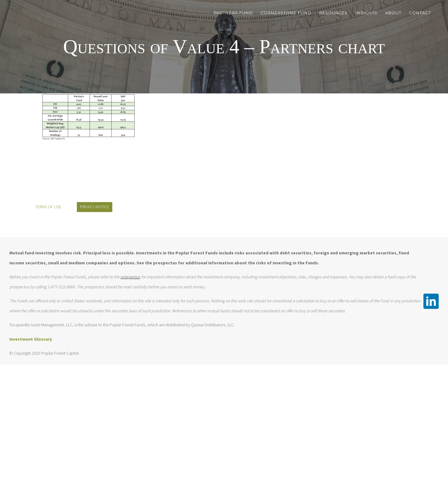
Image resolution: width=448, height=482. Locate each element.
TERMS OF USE (48, 207)
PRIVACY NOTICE (95, 207)
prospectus (130, 277)
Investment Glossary (31, 339)
